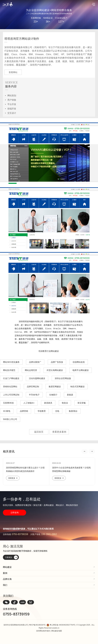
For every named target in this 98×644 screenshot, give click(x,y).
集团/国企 (73, 411)
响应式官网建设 (78, 387)
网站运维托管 (31, 370)
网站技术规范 (9, 370)
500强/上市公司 (10, 419)
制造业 (65, 403)
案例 (5, 573)
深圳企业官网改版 (63, 378)
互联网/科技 (8, 403)
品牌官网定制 (33, 387)
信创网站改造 (79, 362)
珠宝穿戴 (82, 403)
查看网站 (13, 72)
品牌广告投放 (57, 362)
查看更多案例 (59, 432)
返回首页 (39, 432)
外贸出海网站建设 (55, 370)
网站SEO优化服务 (11, 362)
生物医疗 (53, 395)
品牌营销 (24, 411)
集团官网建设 (55, 387)
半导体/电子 (34, 395)
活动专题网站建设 (37, 378)
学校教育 (42, 411)
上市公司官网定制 (11, 395)
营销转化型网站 (10, 387)
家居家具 (48, 403)
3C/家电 (7, 411)
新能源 (70, 395)
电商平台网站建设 (81, 370)
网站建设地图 (57, 631)
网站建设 (7, 567)
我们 (5, 585)
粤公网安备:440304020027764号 (62, 625)
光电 (57, 411)
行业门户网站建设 (11, 378)
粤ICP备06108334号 (37, 625)
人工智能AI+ (29, 403)
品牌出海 (7, 579)
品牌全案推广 (35, 362)
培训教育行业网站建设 (49, 351)
